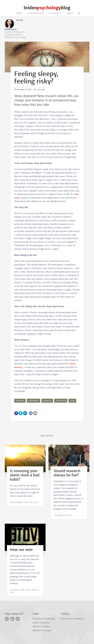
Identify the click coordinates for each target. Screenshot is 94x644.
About (70, 13)
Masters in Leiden (41, 626)
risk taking (61, 401)
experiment (33, 401)
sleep (72, 401)
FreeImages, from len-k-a (78, 44)
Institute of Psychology (44, 619)
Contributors (36, 13)
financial (47, 401)
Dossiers (54, 13)
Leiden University (41, 623)
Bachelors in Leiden (42, 630)
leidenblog (47, 8)
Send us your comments (72, 619)
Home (19, 13)
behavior (20, 401)
